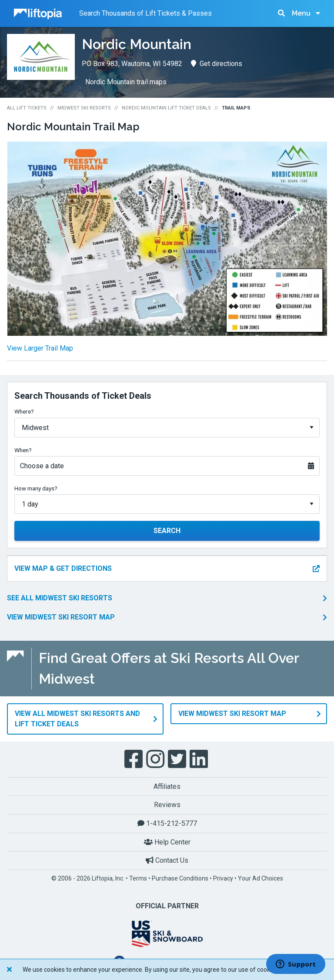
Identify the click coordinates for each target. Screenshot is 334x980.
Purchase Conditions (180, 878)
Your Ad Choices (261, 878)
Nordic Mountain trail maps (126, 82)
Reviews (167, 805)
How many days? (36, 488)
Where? (24, 411)
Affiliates (167, 786)
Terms (138, 878)
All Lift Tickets (27, 108)
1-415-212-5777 (167, 823)
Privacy (223, 878)
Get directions (217, 64)
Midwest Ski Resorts (84, 108)
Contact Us (167, 860)
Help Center (167, 842)
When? (23, 450)
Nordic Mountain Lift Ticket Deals (166, 108)
